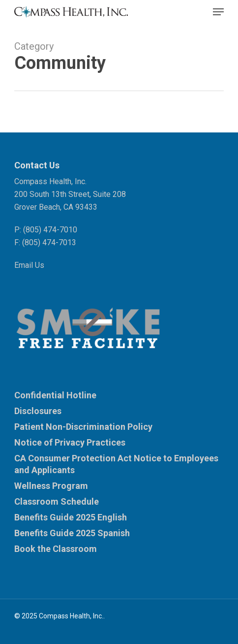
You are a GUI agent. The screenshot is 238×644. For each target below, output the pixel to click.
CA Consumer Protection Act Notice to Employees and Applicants (116, 464)
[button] (218, 12)
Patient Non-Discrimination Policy (83, 427)
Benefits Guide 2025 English (71, 517)
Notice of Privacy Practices (70, 442)
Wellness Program (51, 486)
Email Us (29, 265)
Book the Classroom (56, 549)
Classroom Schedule (57, 501)
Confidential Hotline (55, 395)
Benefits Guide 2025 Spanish (72, 533)
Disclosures (38, 411)
